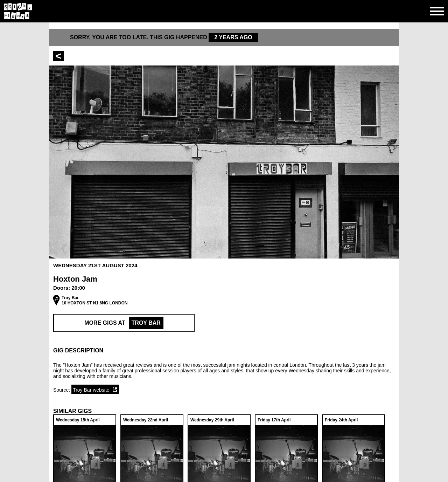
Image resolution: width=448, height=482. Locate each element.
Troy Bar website (91, 390)
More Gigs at (124, 323)
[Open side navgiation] (437, 11)
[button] (224, 351)
